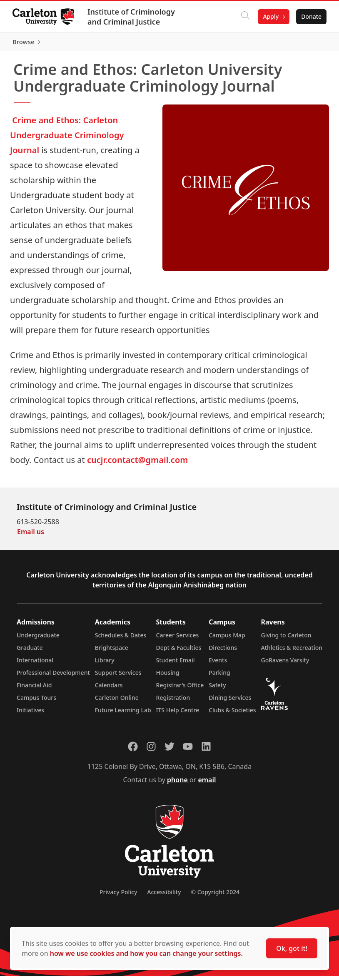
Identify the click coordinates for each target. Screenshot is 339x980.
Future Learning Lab (123, 714)
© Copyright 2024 (215, 896)
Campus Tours (36, 701)
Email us (31, 535)
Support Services (118, 676)
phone (178, 784)
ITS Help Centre (178, 714)
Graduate (30, 651)
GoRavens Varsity (285, 664)
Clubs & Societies (232, 714)
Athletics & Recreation (292, 651)
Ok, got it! (292, 948)
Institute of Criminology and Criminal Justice (132, 17)
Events (218, 664)
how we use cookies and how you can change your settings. (146, 953)
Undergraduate (38, 639)
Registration (173, 701)
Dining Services (230, 701)
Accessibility (164, 896)
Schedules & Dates (121, 639)
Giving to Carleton (286, 639)
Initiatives (30, 714)
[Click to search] (244, 17)
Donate (310, 16)
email (207, 784)
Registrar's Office (180, 689)
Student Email (176, 664)
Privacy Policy (118, 896)
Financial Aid (34, 689)
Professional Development (53, 676)
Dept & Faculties (179, 651)
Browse (310, 44)
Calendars (109, 689)
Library (105, 664)
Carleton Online (117, 701)
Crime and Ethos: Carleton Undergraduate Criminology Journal (67, 139)
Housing (168, 676)
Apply (270, 16)
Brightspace (112, 651)
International (35, 664)
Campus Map (227, 639)
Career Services (178, 639)
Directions (223, 651)
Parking (219, 676)
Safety (217, 689)
